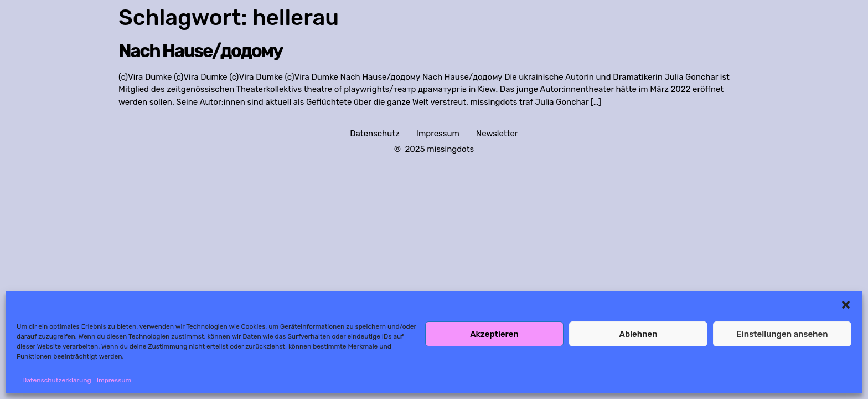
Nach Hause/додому (200, 51)
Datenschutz (375, 134)
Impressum (114, 380)
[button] (846, 305)
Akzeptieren (494, 334)
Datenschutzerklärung (57, 380)
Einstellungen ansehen (782, 334)
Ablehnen (638, 334)
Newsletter (497, 134)
